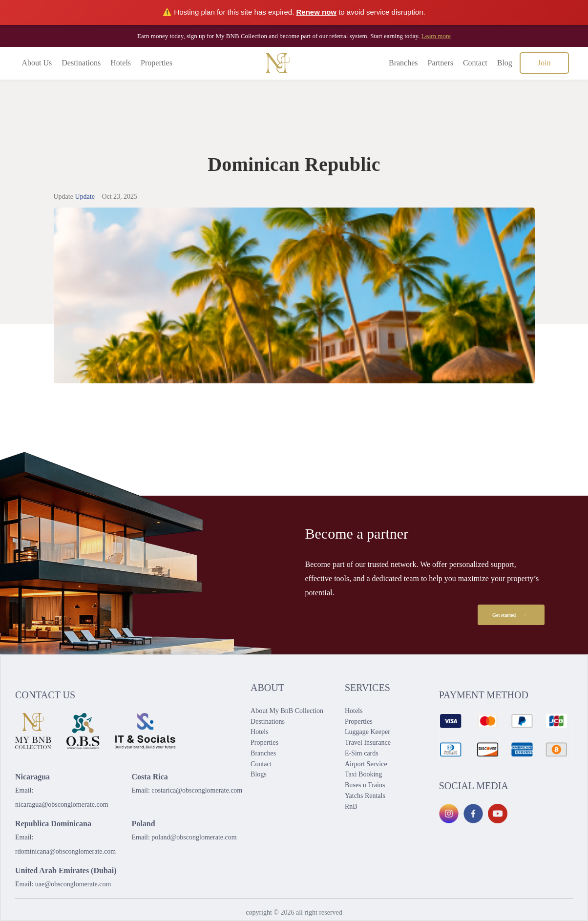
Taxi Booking (363, 774)
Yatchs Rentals (365, 796)
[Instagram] (449, 814)
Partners (441, 63)
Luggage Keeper (367, 732)
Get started (511, 615)
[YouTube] (498, 814)
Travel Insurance (368, 743)
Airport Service (366, 764)
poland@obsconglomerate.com (194, 837)
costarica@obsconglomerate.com (197, 790)
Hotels (121, 63)
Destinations (81, 63)
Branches (403, 63)
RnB (351, 806)
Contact (475, 63)
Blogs (259, 774)
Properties (157, 63)
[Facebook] (473, 814)
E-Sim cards (362, 753)
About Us (37, 63)
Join (544, 63)
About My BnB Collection (287, 711)
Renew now (317, 12)
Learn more (436, 36)
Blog (505, 63)
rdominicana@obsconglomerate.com (65, 851)
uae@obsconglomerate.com (73, 884)
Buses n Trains (365, 785)
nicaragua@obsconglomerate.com (62, 805)
